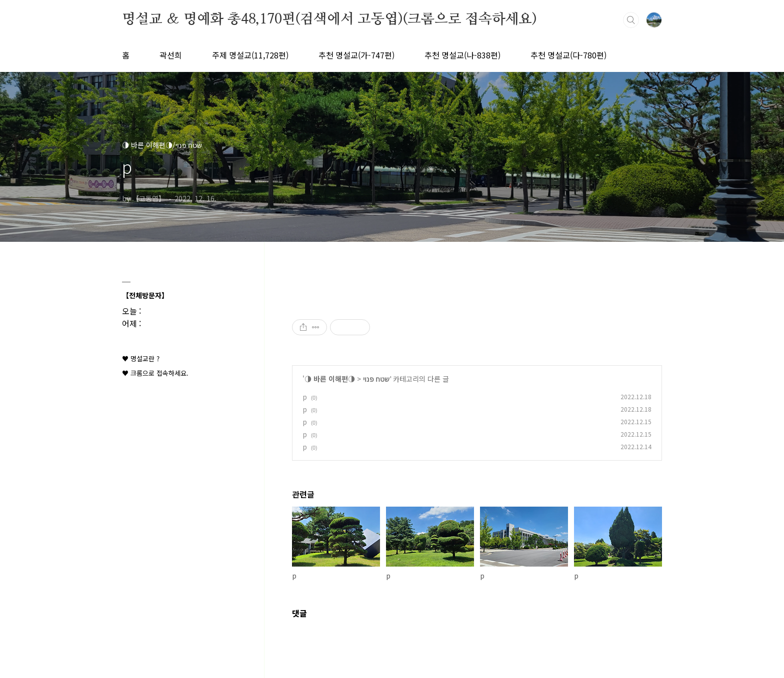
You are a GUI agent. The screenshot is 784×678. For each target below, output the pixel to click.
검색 (631, 20)
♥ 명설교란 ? (141, 358)
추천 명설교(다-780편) (568, 55)
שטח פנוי (376, 379)
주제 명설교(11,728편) (250, 55)
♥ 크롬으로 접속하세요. (155, 373)
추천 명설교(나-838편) (462, 55)
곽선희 (171, 55)
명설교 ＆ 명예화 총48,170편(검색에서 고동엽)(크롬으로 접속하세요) (329, 19)
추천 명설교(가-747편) (356, 55)
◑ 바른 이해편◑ (330, 379)
